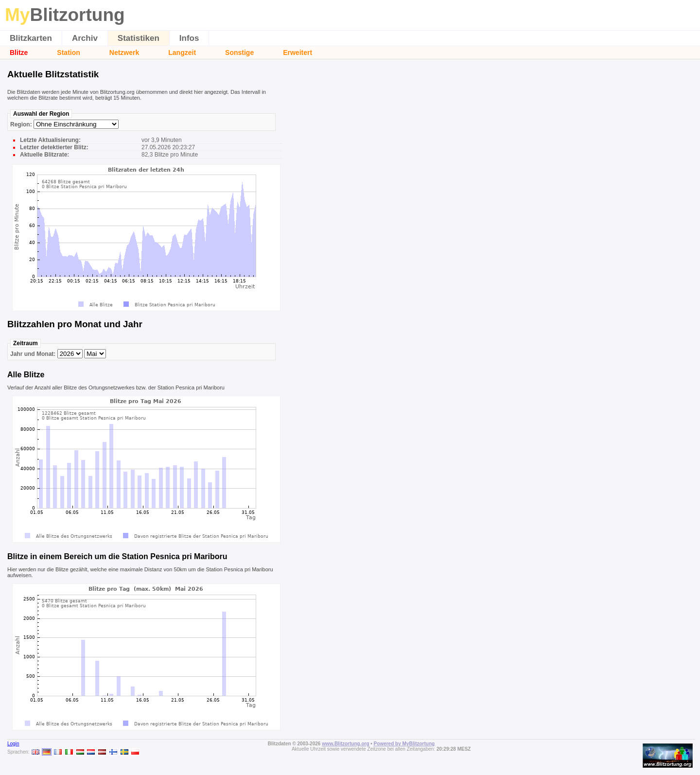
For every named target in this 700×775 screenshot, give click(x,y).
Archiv (85, 38)
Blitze (19, 53)
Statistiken (139, 38)
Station (68, 53)
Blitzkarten (31, 38)
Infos (189, 38)
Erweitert (297, 53)
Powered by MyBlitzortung (404, 744)
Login (13, 744)
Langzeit (182, 53)
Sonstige (239, 53)
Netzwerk (124, 53)
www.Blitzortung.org (345, 744)
